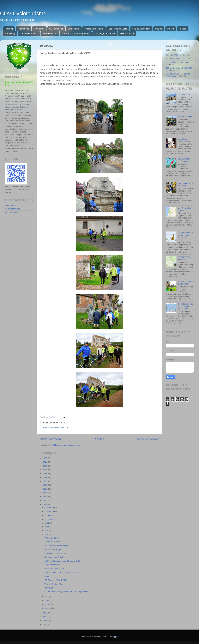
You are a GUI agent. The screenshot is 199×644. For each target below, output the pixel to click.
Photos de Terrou (52, 538)
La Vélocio (183, 139)
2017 (45, 493)
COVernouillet (56, 29)
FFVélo (182, 29)
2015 (45, 500)
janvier (48, 608)
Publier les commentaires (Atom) (66, 445)
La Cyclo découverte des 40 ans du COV (62, 561)
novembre (50, 511)
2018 (45, 489)
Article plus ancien (148, 439)
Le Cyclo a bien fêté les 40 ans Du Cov (62, 573)
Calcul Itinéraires (13, 209)
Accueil (9, 29)
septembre (50, 519)
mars (47, 600)
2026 (45, 458)
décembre (50, 508)
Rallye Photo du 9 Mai (54, 569)
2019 (45, 485)
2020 (45, 481)
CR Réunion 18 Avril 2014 (56, 580)
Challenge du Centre (105, 33)
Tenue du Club (50, 33)
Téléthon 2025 (127, 33)
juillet (47, 527)
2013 (45, 613)
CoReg (171, 29)
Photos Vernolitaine (94, 29)
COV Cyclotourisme (23, 14)
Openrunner (10, 205)
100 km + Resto (173, 59)
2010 (45, 624)
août (47, 523)
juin (47, 531)
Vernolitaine (74, 29)
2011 (45, 621)
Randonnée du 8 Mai (54, 557)
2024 (45, 466)
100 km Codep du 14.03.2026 (179, 68)
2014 (45, 504)
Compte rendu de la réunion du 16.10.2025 (186, 306)
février (48, 604)
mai (47, 535)
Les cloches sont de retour (177, 62)
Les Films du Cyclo (118, 29)
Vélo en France (12, 212)
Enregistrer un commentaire (56, 427)
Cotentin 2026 (172, 55)
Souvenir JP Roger (53, 549)
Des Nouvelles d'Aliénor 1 (184, 209)
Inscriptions (23, 29)
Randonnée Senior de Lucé (56, 545)
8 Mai (47, 576)
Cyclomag (10, 33)
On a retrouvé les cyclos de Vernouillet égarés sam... (68, 592)
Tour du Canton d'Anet (54, 584)
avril (47, 596)
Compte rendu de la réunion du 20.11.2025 (186, 235)
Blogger (115, 637)
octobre (49, 515)
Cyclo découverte (52, 565)
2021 (45, 477)
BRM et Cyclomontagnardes (76, 33)
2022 (45, 473)
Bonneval (49, 588)
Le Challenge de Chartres (56, 553)
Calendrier (39, 29)
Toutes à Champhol (53, 542)
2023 (45, 470)
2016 (45, 497)
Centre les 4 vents (29, 33)
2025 (45, 462)
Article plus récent (50, 439)
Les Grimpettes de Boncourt (185, 160)
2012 (45, 617)
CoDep (159, 29)
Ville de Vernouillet (141, 29)
